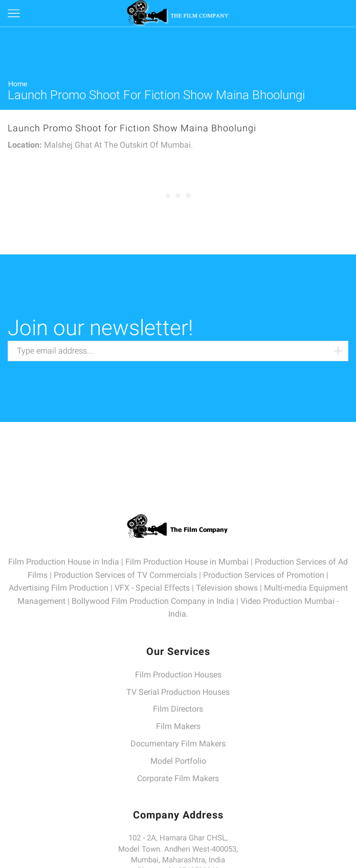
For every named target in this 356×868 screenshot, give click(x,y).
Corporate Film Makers (178, 778)
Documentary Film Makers (178, 744)
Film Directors (178, 709)
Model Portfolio (178, 761)
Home (18, 84)
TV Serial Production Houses (178, 692)
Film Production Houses (178, 675)
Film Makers (178, 726)
